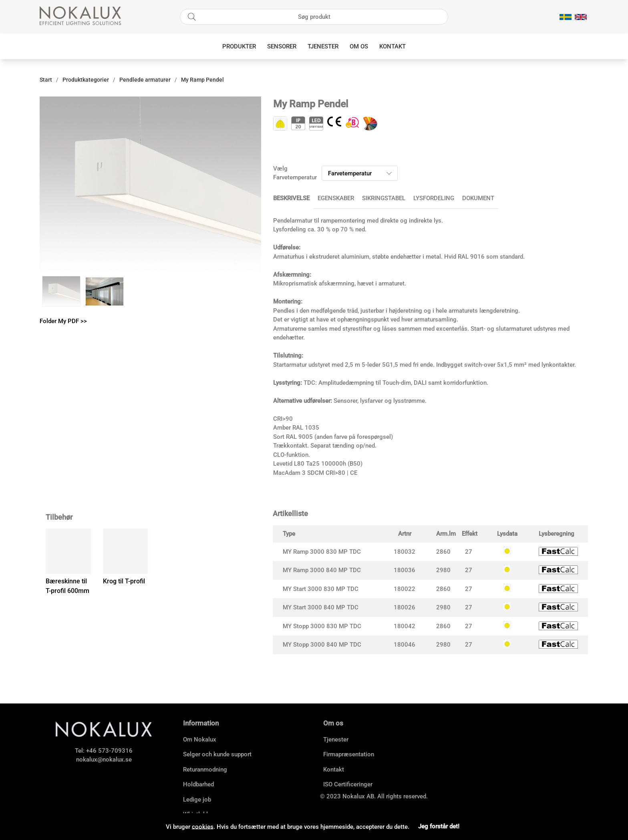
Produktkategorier (86, 80)
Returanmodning (205, 770)
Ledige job (197, 800)
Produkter (239, 46)
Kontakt (392, 46)
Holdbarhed (198, 784)
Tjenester (323, 46)
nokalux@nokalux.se (104, 760)
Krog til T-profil (124, 581)
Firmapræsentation (349, 754)
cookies (203, 826)
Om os (359, 46)
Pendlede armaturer (145, 80)
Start (46, 80)
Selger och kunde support (217, 754)
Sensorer (282, 46)
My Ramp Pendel (202, 80)
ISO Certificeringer (348, 784)
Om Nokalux (200, 740)
